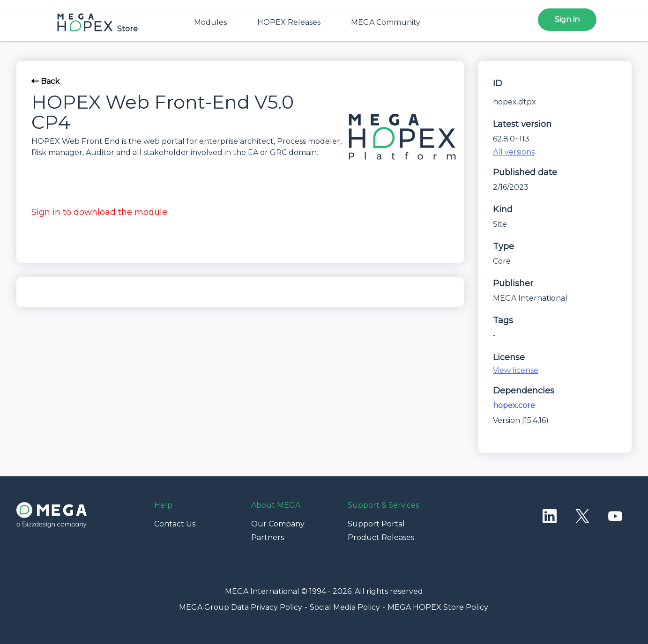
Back (45, 81)
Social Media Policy (345, 607)
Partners (268, 537)
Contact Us (175, 524)
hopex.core (514, 405)
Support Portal (376, 524)
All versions (514, 152)
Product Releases (381, 537)
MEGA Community (386, 22)
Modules (210, 22)
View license (516, 370)
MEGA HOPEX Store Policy (438, 607)
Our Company (278, 524)
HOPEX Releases (289, 22)
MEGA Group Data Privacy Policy (241, 607)
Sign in (567, 19)
